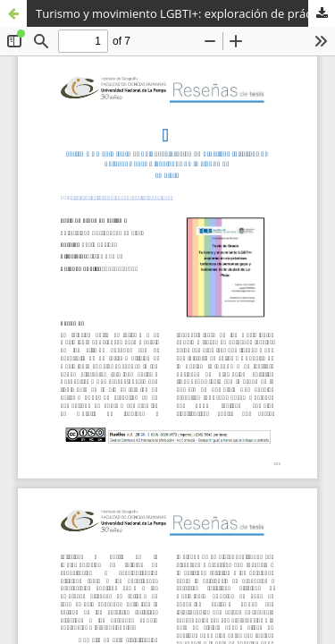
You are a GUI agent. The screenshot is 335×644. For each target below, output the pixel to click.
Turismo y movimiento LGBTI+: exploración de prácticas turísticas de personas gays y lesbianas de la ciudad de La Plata (185, 13)
